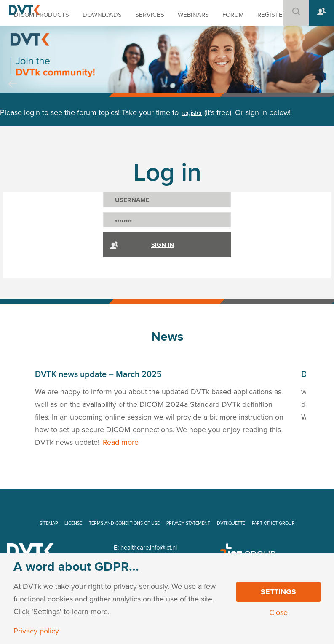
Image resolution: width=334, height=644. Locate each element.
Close (278, 612)
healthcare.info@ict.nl (149, 548)
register (192, 113)
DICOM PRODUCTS (41, 15)
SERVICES (150, 15)
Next (325, 92)
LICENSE (73, 523)
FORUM (233, 15)
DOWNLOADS (102, 15)
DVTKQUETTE (231, 523)
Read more (121, 442)
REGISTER (272, 15)
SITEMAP (49, 523)
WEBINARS (193, 15)
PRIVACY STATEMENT (188, 523)
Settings (278, 592)
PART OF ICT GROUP (273, 523)
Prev (13, 92)
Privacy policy (36, 631)
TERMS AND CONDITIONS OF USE (124, 523)
